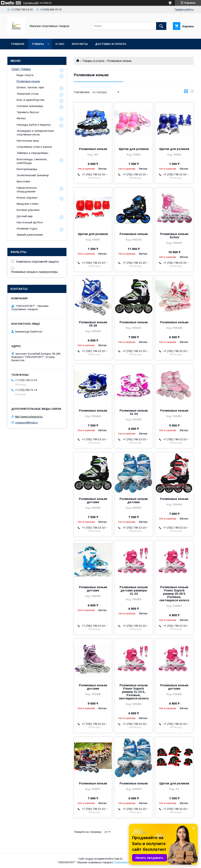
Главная (18, 44)
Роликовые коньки (93, 149)
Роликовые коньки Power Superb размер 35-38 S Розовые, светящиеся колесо (174, 594)
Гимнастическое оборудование (27, 190)
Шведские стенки (27, 204)
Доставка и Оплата (111, 44)
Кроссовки (23, 181)
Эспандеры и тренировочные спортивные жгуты (35, 133)
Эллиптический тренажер (33, 175)
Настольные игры (28, 141)
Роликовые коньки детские (93, 500)
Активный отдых (27, 229)
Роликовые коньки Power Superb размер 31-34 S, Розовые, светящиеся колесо (134, 692)
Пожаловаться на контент (129, 862)
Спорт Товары (21, 69)
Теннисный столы (28, 94)
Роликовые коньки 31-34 (134, 412)
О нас (60, 44)
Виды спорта (25, 75)
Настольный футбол (30, 222)
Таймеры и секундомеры (32, 153)
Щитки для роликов (134, 149)
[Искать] (161, 26)
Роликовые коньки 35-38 (93, 324)
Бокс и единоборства (30, 100)
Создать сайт (31, 3)
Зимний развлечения (30, 235)
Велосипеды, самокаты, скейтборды (32, 161)
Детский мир (25, 216)
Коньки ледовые (27, 198)
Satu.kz (118, 859)
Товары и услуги (93, 61)
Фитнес (21, 118)
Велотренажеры (27, 169)
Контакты (80, 44)
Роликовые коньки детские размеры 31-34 (134, 590)
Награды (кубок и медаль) (34, 125)
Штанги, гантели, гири (30, 87)
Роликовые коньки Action (174, 236)
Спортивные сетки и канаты (34, 147)
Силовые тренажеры (30, 106)
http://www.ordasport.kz (29, 417)
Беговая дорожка (28, 210)
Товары (38, 44)
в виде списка (192, 92)
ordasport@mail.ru (26, 423)
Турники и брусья (28, 112)
